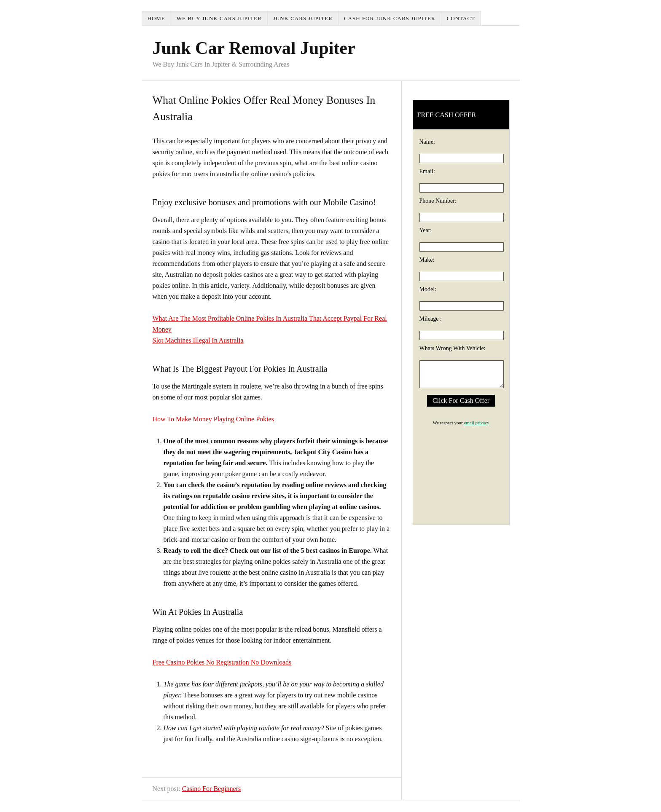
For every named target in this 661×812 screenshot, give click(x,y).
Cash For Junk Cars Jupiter (390, 18)
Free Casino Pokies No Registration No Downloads (222, 662)
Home (156, 18)
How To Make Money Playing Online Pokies (213, 419)
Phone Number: (438, 201)
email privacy (476, 423)
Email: (427, 171)
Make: (427, 260)
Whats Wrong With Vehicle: (453, 348)
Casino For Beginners (212, 789)
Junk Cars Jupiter (303, 18)
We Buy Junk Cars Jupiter (219, 18)
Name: (427, 142)
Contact (461, 18)
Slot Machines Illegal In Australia (198, 340)
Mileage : (431, 319)
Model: (428, 289)
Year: (426, 230)
